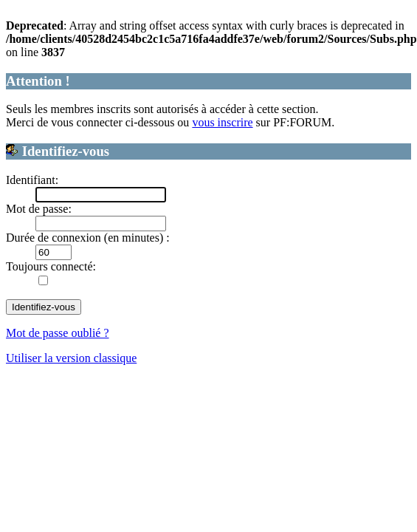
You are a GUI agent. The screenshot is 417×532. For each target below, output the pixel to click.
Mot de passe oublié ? (58, 333)
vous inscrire (222, 122)
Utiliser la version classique (71, 358)
